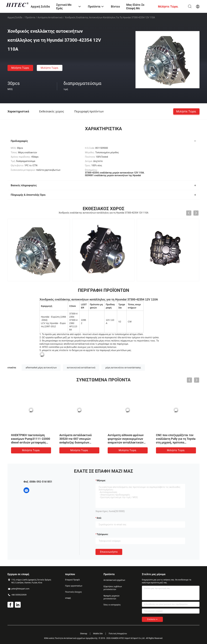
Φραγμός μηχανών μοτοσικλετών (111, 597)
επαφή (68, 598)
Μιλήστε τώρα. (20, 68)
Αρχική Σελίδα (15, 17)
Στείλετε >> (152, 619)
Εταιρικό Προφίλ (72, 580)
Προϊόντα (30, 17)
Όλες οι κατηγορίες (112, 605)
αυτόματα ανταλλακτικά (50, 17)
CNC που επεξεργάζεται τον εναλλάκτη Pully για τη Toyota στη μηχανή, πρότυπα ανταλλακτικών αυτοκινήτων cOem (176, 442)
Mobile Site (98, 634)
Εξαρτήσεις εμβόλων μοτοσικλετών (113, 588)
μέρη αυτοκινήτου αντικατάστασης (123, 368)
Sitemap (84, 634)
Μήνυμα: (101, 480)
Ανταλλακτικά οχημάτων (114, 580)
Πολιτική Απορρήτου (118, 634)
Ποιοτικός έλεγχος (74, 592)
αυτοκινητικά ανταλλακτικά (81, 368)
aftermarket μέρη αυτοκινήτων (41, 368)
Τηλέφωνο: (103, 534)
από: (99, 518)
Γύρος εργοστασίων (74, 586)
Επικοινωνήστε (109, 552)
